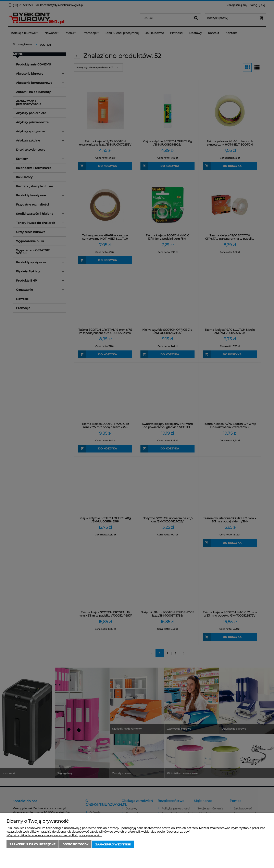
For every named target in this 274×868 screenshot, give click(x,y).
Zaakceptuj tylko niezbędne (33, 845)
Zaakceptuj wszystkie (113, 845)
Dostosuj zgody (75, 845)
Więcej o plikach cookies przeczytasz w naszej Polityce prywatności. (54, 836)
